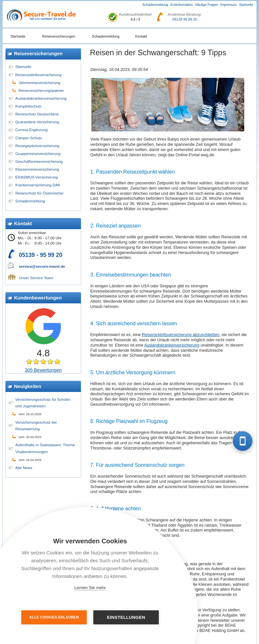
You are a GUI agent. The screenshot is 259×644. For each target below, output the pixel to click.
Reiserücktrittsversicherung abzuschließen (181, 335)
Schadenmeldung (155, 5)
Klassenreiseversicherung (37, 169)
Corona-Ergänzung (32, 130)
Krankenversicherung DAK (38, 185)
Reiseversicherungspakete (41, 90)
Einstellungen (126, 617)
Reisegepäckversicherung (37, 146)
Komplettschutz (28, 106)
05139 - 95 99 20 (41, 255)
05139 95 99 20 (185, 19)
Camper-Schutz (29, 138)
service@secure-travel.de (42, 266)
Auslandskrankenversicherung (41, 98)
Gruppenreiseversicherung (38, 153)
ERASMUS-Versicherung (37, 177)
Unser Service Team (36, 278)
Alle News (24, 468)
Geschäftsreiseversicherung (39, 161)
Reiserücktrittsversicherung (38, 75)
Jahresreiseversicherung (39, 83)
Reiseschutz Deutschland (37, 114)
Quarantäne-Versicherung (37, 122)
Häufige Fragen (207, 5)
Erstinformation (182, 5)
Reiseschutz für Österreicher (40, 193)
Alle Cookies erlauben (54, 617)
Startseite (246, 5)
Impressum (229, 5)
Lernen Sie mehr (90, 588)
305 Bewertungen (43, 370)
